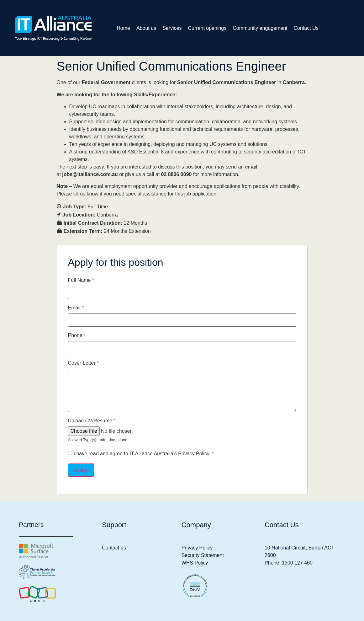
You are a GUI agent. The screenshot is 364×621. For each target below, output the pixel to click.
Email (76, 308)
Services (172, 28)
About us (146, 28)
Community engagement (260, 28)
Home (123, 28)
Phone (77, 336)
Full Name (81, 281)
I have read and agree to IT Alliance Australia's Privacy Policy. (144, 454)
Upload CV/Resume (92, 421)
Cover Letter (84, 363)
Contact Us (306, 28)
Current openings (207, 28)
